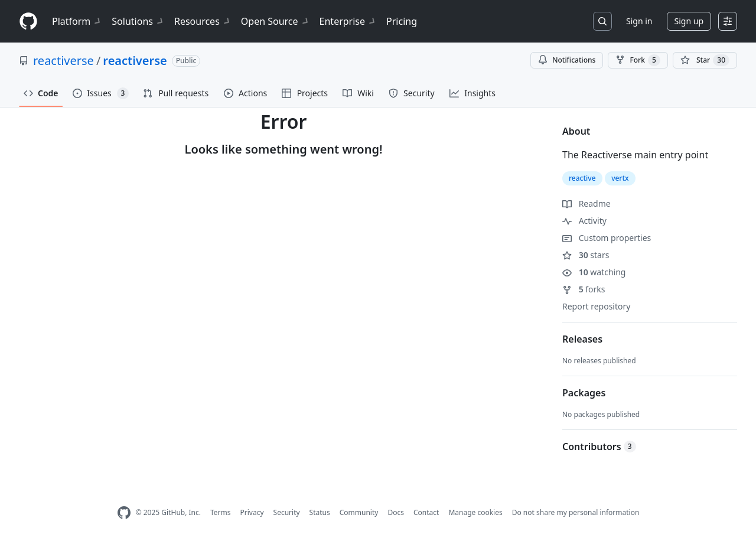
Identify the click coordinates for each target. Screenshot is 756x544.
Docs (396, 512)
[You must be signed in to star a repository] (705, 60)
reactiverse (63, 61)
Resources (203, 21)
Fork (638, 60)
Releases (582, 339)
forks (584, 289)
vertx (620, 178)
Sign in (639, 21)
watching (594, 272)
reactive (582, 178)
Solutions (138, 21)
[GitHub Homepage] (124, 513)
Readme (586, 203)
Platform (77, 21)
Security (287, 512)
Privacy (252, 512)
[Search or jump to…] (602, 21)
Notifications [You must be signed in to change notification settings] (567, 60)
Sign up (689, 21)
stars (586, 255)
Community (359, 512)
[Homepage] (28, 22)
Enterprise (348, 21)
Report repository (596, 306)
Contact (426, 512)
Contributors (599, 447)
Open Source (276, 21)
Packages (584, 393)
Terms (221, 512)
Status (320, 512)
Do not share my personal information (576, 512)
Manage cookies (475, 512)
